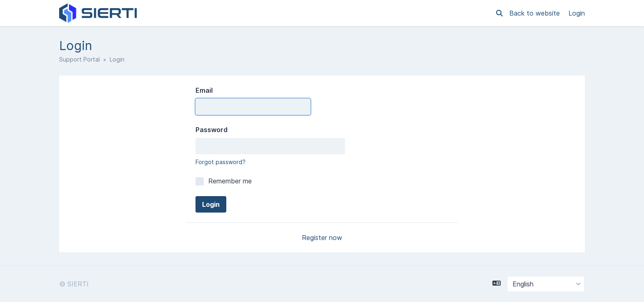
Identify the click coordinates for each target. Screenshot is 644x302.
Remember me (224, 181)
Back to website (536, 13)
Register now (322, 238)
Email (204, 90)
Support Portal (79, 59)
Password (212, 130)
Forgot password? (221, 162)
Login (577, 13)
